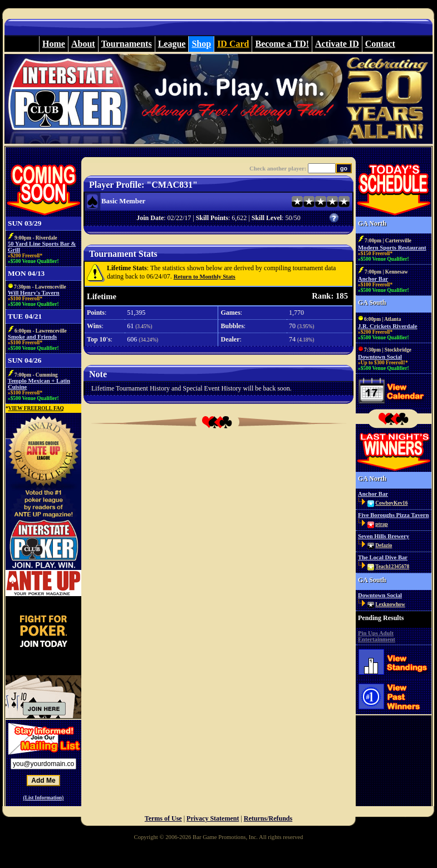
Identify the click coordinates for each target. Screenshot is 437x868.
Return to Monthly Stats (205, 277)
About (83, 44)
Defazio (384, 545)
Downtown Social (380, 357)
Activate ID (337, 44)
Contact (380, 44)
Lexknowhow (390, 604)
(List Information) (44, 798)
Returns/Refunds (268, 818)
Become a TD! (282, 44)
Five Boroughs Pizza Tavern (393, 515)
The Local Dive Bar (383, 557)
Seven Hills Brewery (384, 536)
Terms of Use (163, 818)
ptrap (381, 524)
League (172, 44)
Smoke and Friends (32, 337)
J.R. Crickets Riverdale (388, 326)
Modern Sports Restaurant (392, 248)
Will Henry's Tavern (34, 293)
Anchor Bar (373, 279)
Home (54, 44)
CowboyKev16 (391, 503)
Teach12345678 (392, 567)
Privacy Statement (213, 818)
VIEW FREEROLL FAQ (36, 408)
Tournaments (127, 44)
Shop (201, 44)
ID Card (233, 44)
